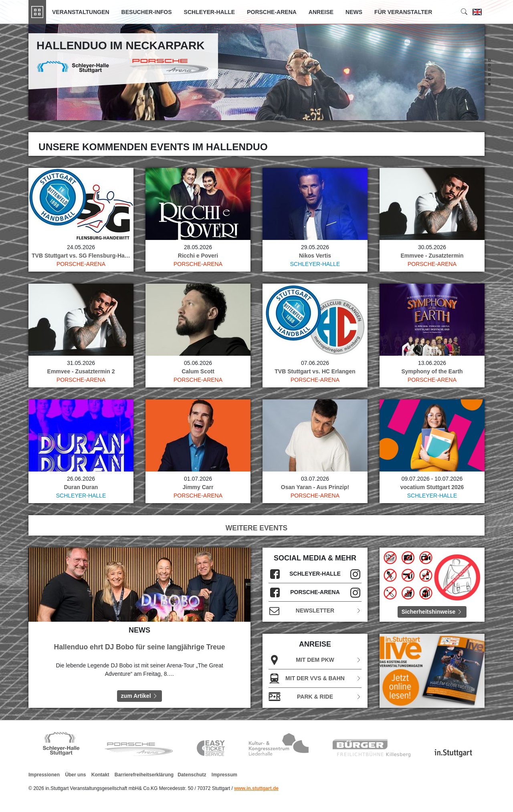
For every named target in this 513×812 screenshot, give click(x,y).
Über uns (75, 775)
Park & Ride (315, 697)
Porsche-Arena (272, 12)
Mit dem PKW (315, 660)
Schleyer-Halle (210, 12)
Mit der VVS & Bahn (315, 678)
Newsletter (315, 611)
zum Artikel (140, 696)
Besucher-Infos (147, 12)
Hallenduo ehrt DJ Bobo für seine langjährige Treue (140, 647)
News (354, 12)
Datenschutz (192, 775)
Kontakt (100, 775)
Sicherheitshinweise (432, 612)
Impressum (224, 775)
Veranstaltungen (81, 12)
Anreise (321, 12)
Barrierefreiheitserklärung (144, 775)
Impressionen (44, 775)
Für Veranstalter (403, 12)
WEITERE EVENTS (257, 528)
